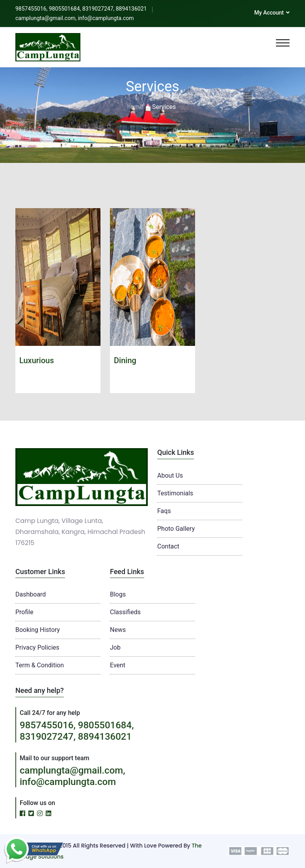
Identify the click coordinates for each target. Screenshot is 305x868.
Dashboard (31, 594)
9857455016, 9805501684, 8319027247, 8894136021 (77, 731)
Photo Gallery (176, 529)
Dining (125, 360)
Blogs (118, 594)
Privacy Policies (37, 647)
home (135, 107)
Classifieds (125, 612)
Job (115, 647)
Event (118, 665)
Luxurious (37, 360)
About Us (170, 476)
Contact (168, 546)
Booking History (38, 630)
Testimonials (175, 493)
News (118, 630)
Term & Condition (40, 665)
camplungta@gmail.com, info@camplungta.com (73, 776)
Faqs (164, 511)
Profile (24, 612)
